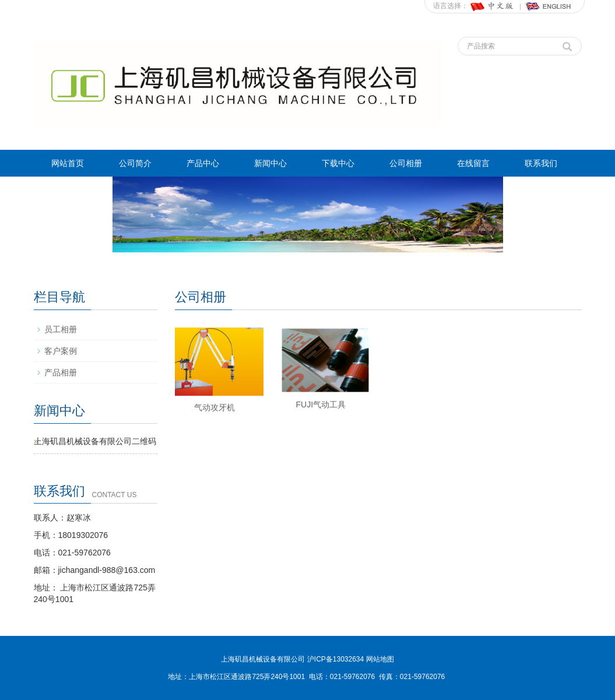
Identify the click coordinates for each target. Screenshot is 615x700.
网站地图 (380, 659)
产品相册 (61, 372)
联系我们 (541, 163)
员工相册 (61, 329)
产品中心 (203, 163)
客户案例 (61, 351)
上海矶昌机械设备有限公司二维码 (95, 441)
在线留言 (473, 163)
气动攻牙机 (215, 407)
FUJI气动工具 (321, 404)
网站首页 (68, 163)
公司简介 (135, 163)
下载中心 (338, 163)
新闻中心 (270, 163)
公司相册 (406, 163)
